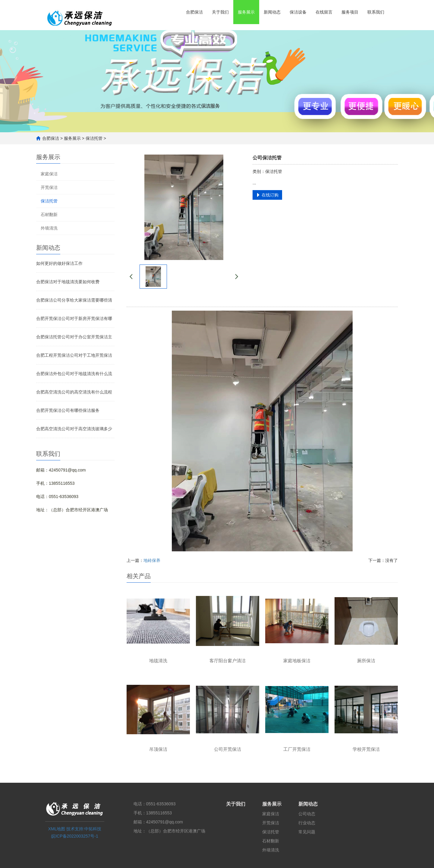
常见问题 (307, 832)
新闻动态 (272, 12)
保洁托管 (94, 138)
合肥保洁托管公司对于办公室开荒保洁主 (74, 337)
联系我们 (376, 12)
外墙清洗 (49, 228)
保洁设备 (298, 12)
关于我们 (220, 12)
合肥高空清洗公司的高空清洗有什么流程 (74, 392)
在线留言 (324, 12)
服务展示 (246, 12)
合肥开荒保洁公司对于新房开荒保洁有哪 (74, 318)
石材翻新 (49, 215)
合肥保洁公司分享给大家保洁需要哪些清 (74, 300)
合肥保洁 (194, 12)
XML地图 (57, 829)
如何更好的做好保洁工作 (59, 263)
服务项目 (350, 12)
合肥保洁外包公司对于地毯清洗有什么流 (74, 374)
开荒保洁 (49, 187)
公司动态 (307, 814)
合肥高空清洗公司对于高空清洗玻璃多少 (74, 429)
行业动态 (307, 823)
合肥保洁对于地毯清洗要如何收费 (68, 282)
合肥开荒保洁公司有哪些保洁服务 (68, 410)
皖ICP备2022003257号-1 (75, 836)
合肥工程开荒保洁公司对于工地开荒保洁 (74, 355)
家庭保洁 (49, 174)
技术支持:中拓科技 (84, 829)
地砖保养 (152, 560)
